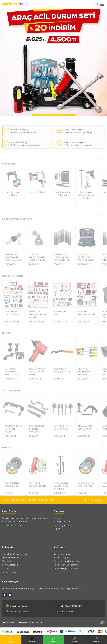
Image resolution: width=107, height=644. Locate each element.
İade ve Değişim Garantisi (66, 568)
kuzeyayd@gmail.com (69, 606)
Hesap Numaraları (62, 522)
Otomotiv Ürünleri (10, 558)
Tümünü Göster (10, 572)
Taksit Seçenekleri (62, 525)
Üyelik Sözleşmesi (62, 554)
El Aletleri (6, 561)
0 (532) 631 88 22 (16, 606)
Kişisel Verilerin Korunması (66, 561)
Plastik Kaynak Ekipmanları (14, 554)
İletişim (57, 529)
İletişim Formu (65, 612)
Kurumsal (58, 518)
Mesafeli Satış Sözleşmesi (66, 565)
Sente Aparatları (10, 565)
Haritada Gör (95, 500)
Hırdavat (6, 568)
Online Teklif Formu (18, 612)
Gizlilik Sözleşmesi (62, 558)
